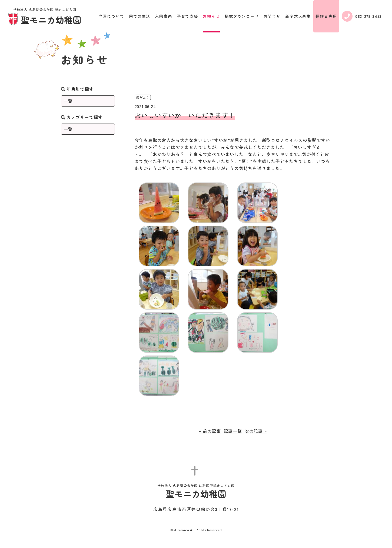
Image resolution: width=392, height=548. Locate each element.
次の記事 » (256, 431)
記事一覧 (233, 431)
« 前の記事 (210, 431)
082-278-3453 (362, 16)
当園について (112, 16)
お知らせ (211, 16)
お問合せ (272, 16)
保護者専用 (326, 16)
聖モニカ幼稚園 (45, 17)
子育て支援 (187, 16)
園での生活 (140, 16)
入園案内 (163, 16)
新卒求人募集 (298, 16)
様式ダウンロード (242, 16)
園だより (143, 97)
